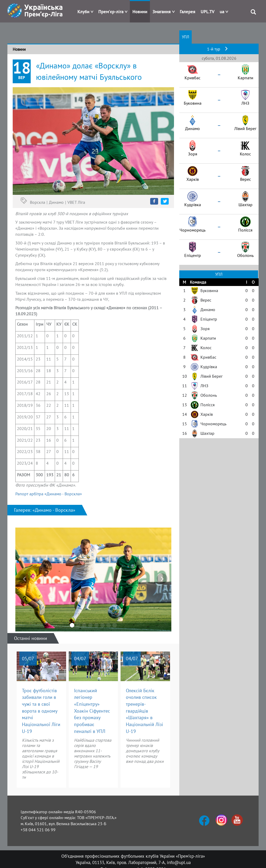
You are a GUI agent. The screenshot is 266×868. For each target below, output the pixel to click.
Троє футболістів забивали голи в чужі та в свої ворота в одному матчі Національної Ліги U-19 (41, 711)
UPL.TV (208, 12)
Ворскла (38, 202)
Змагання (162, 12)
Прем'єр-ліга (111, 12)
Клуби (83, 12)
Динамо (56, 202)
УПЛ (185, 37)
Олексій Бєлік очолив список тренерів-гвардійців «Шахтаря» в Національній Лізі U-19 (145, 711)
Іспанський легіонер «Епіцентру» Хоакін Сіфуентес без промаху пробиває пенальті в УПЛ (92, 711)
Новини (140, 12)
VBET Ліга (76, 202)
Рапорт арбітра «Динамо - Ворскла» (49, 494)
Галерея (188, 12)
